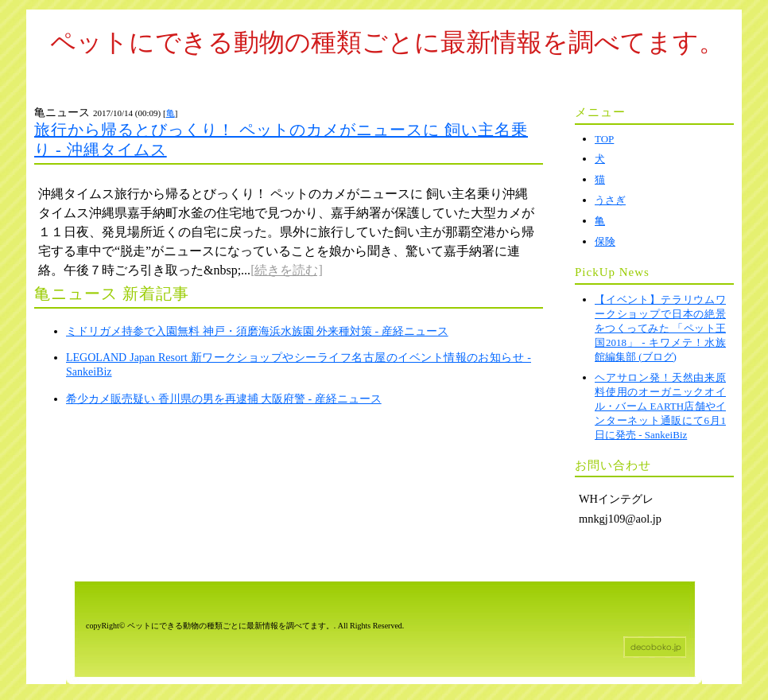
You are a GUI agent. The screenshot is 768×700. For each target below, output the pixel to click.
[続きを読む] (287, 270)
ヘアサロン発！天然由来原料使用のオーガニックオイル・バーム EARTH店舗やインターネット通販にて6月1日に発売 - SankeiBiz (660, 406)
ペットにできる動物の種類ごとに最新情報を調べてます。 (387, 42)
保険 (605, 241)
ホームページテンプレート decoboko (655, 647)
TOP (604, 139)
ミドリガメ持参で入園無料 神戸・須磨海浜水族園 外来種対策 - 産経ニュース (257, 331)
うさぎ (610, 200)
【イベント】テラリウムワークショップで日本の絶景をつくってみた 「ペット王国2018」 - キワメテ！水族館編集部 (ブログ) (660, 328)
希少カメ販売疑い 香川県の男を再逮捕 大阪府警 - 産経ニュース (224, 399)
